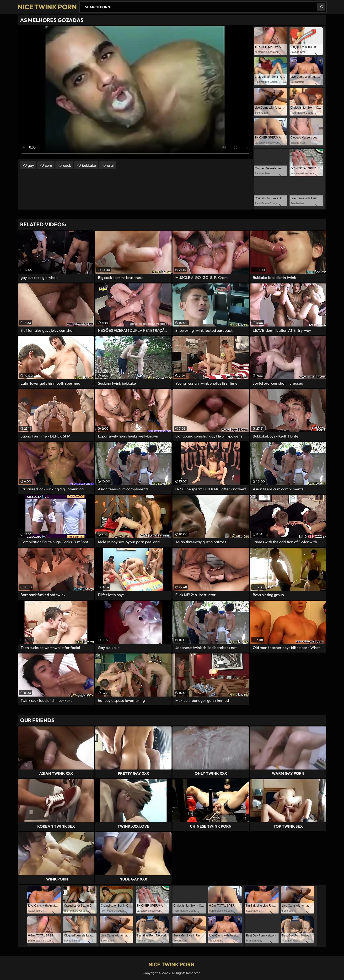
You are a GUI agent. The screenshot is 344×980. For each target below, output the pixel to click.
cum (48, 165)
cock (67, 165)
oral (110, 165)
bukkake (89, 165)
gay (31, 165)
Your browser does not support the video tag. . (135, 93)
